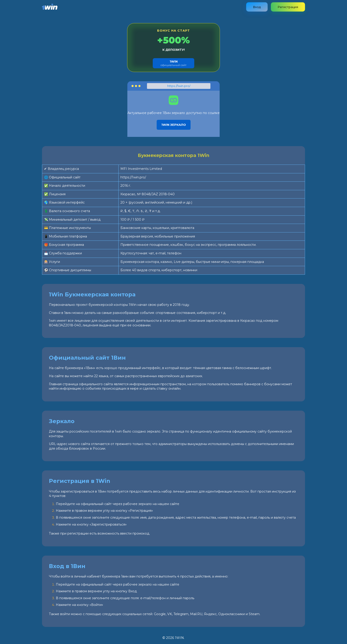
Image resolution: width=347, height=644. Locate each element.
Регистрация (288, 7)
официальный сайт (173, 63)
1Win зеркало (174, 125)
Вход (257, 7)
